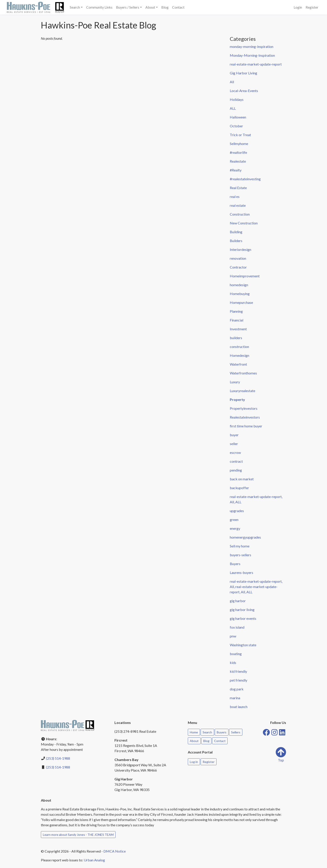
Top (281, 754)
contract (236, 461)
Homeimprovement (245, 276)
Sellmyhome (239, 144)
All (232, 82)
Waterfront (238, 364)
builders (236, 338)
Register (312, 7)
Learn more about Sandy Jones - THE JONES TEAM (78, 835)
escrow (235, 452)
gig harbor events (243, 618)
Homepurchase (241, 302)
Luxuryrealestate (242, 391)
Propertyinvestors (244, 408)
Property (237, 399)
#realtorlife (238, 152)
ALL (233, 108)
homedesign (239, 285)
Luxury (235, 382)
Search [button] (75, 7)
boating (236, 654)
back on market (242, 479)
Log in (194, 762)
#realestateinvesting (245, 179)
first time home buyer (246, 426)
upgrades (237, 511)
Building (236, 232)
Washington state (243, 645)
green (234, 519)
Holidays (237, 99)
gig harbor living (242, 610)
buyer (234, 435)
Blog (165, 7)
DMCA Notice (115, 851)
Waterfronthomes (243, 373)
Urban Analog (94, 860)
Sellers (236, 732)
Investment (238, 329)
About (194, 741)
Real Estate (238, 188)
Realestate (238, 161)
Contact (178, 7)
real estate (238, 205)
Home (194, 732)
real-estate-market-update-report (256, 64)
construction (239, 347)
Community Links (99, 7)
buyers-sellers (240, 555)
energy (235, 528)
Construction (240, 214)
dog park (237, 689)
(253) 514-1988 (58, 758)
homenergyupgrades (245, 537)
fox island (237, 627)
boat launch (239, 707)
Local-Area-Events (244, 91)
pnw (233, 636)
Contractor (238, 267)
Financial (237, 320)
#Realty (236, 170)
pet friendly (239, 680)
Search (207, 732)
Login (298, 7)
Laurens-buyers (241, 572)
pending (236, 470)
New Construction (244, 223)
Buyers (235, 564)
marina (235, 698)
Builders (236, 241)
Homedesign (240, 355)
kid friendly (238, 671)
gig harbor (238, 601)
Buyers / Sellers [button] (128, 7)
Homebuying (240, 294)
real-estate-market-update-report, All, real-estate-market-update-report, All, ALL (256, 587)
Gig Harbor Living (243, 73)
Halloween (238, 117)
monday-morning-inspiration (252, 46)
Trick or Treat (240, 135)
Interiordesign (240, 249)
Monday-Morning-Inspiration (252, 55)
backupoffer (239, 488)
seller (234, 444)
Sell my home (240, 546)
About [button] (150, 7)
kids (233, 662)
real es (235, 196)
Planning (236, 311)
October (236, 126)
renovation (238, 258)
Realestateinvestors (245, 417)
